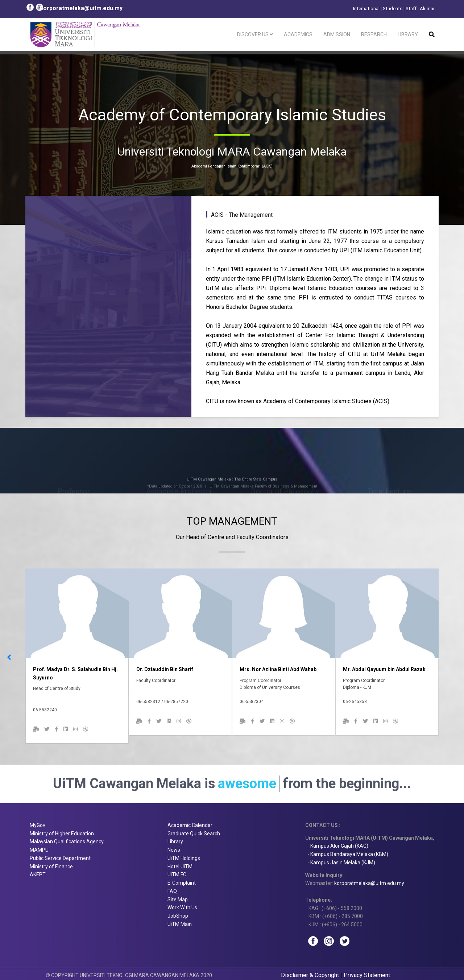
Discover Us (253, 34)
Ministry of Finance (51, 867)
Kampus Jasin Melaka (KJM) (343, 863)
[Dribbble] (86, 729)
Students (393, 9)
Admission (337, 34)
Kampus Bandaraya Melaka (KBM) (349, 854)
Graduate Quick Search (194, 834)
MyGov (38, 825)
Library (408, 34)
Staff (411, 9)
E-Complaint (182, 883)
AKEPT (38, 874)
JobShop (178, 916)
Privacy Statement (367, 975)
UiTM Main (180, 924)
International (366, 9)
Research (374, 34)
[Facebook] (56, 729)
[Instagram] (75, 729)
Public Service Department (60, 858)
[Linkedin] (66, 729)
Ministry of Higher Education (62, 834)
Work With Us (182, 907)
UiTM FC (177, 874)
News (174, 850)
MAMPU (39, 850)
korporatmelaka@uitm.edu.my (81, 8)
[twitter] (47, 729)
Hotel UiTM (180, 867)
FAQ (172, 891)
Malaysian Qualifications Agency (67, 842)
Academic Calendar (190, 825)
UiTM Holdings (184, 858)
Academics (298, 34)
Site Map (178, 900)
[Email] (36, 729)
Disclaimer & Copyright (310, 975)
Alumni (427, 9)
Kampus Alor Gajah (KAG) (339, 846)
